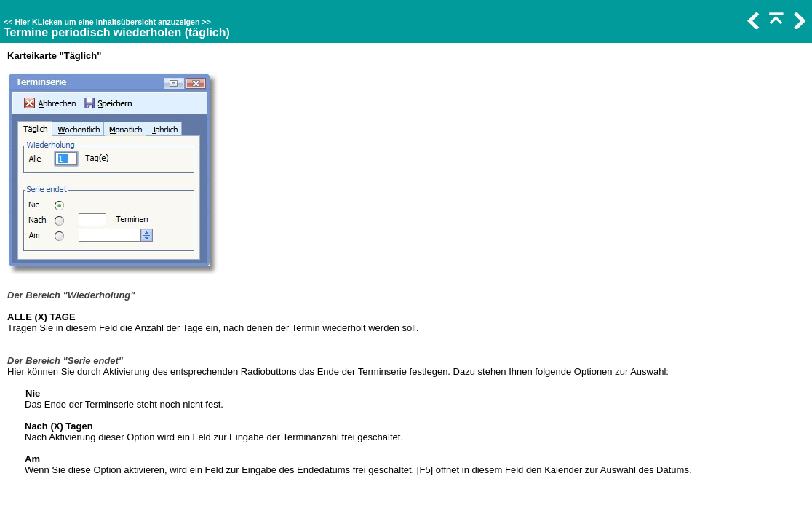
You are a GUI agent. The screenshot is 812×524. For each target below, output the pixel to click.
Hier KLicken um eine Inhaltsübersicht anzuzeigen (107, 22)
